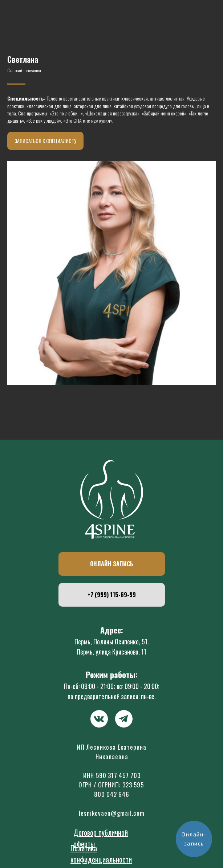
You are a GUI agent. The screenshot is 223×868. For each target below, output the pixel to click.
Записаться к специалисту (45, 141)
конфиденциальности (101, 859)
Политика (84, 848)
